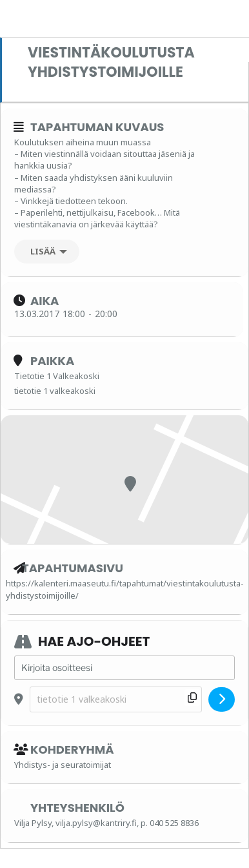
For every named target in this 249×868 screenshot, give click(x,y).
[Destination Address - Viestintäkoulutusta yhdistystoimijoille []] (116, 700)
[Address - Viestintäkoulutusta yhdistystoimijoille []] (124, 668)
